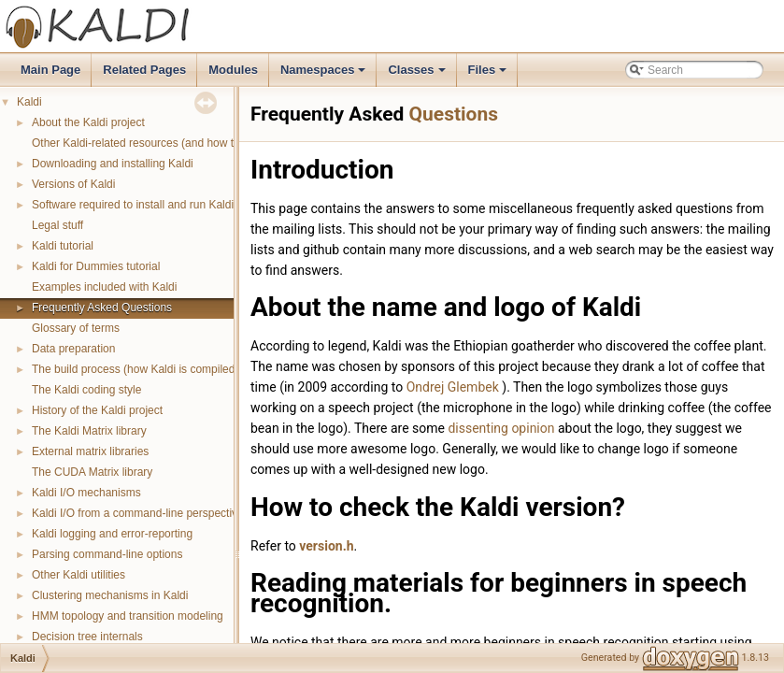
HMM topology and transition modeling (128, 616)
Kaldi (29, 102)
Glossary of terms (76, 328)
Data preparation (73, 349)
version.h (326, 546)
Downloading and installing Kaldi (113, 164)
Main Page (50, 70)
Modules (233, 70)
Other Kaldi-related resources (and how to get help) (159, 143)
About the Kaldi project (88, 122)
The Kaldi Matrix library (89, 431)
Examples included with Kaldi (104, 287)
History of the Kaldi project (97, 410)
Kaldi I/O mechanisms (86, 493)
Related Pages (144, 70)
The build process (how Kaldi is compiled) (135, 369)
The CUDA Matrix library (92, 472)
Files (489, 75)
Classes (418, 75)
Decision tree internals (87, 637)
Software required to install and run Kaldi (133, 205)
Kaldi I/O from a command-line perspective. (139, 513)
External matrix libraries (90, 451)
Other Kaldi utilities (78, 575)
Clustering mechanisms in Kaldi (110, 595)
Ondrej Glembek (455, 387)
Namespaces (325, 75)
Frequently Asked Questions (102, 308)
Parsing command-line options (107, 554)
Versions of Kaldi (73, 184)
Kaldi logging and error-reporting (112, 534)
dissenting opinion (501, 428)
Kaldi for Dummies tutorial (96, 266)
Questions (454, 114)
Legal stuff (57, 225)
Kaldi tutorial (63, 246)
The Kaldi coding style (86, 390)
